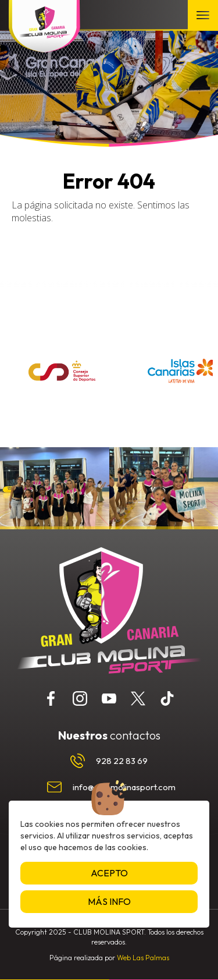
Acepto (109, 873)
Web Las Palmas (143, 958)
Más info (109, 901)
